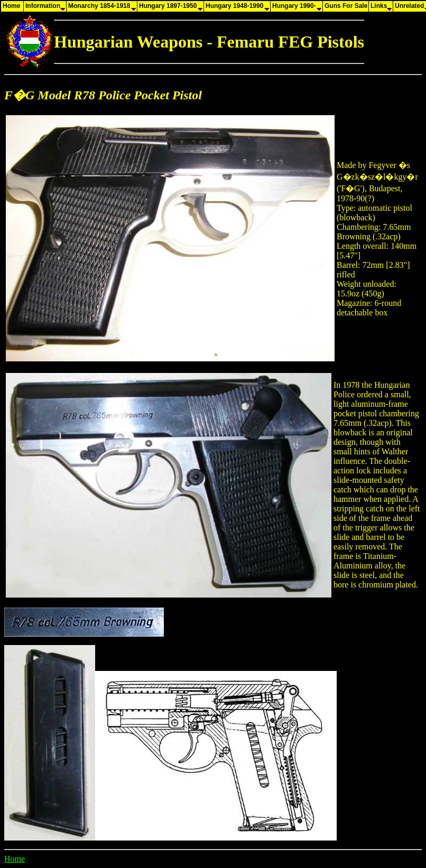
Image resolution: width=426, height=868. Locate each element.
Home (15, 859)
